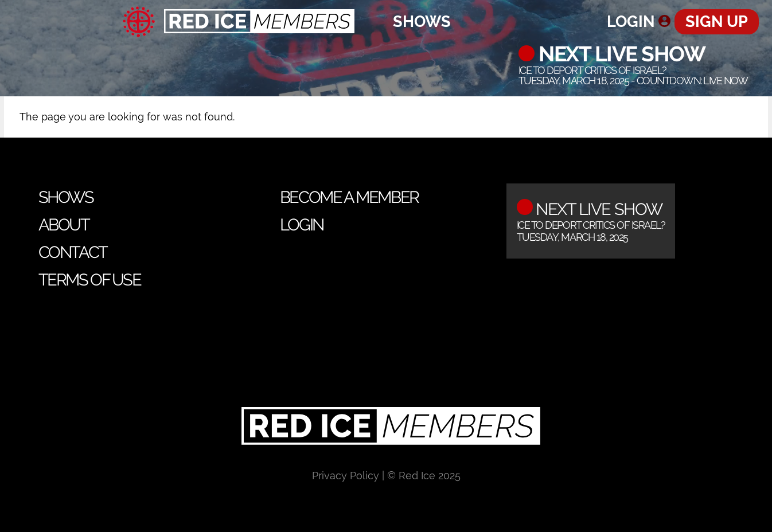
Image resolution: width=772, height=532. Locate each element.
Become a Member (349, 197)
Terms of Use (90, 280)
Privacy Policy (346, 476)
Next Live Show (620, 54)
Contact (73, 252)
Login (631, 21)
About (64, 225)
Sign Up (717, 21)
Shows (422, 21)
